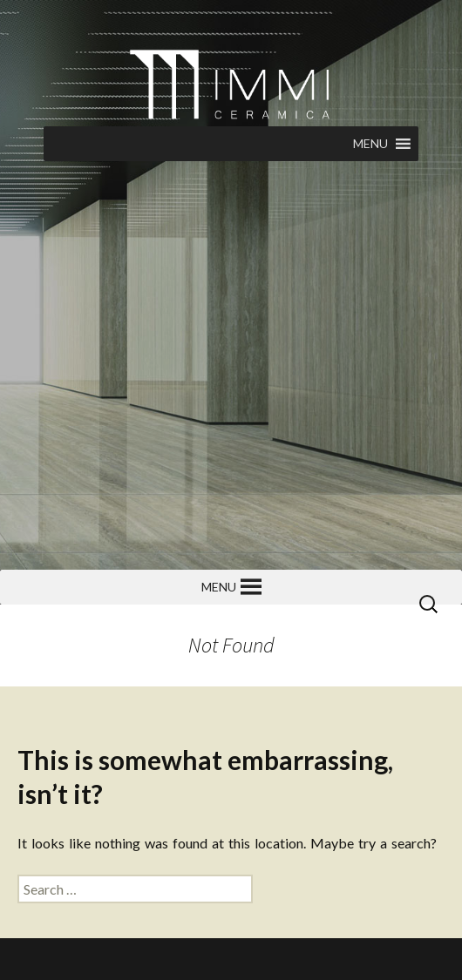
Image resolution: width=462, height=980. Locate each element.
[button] (370, 144)
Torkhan (183, 959)
